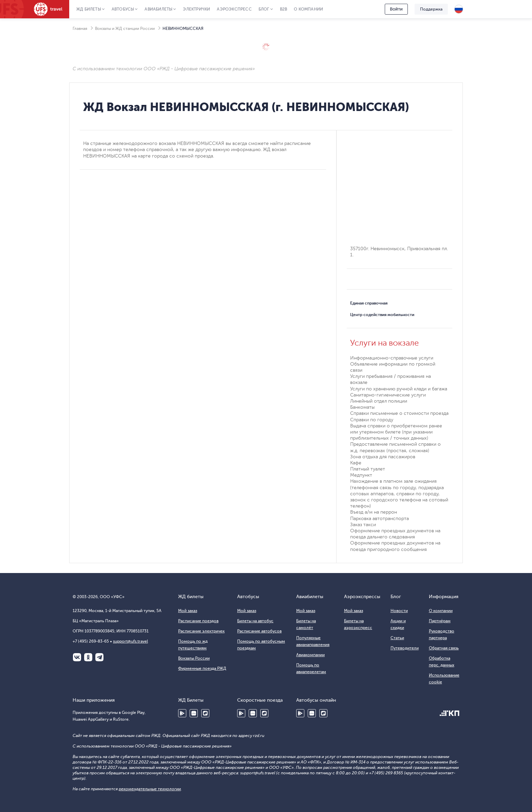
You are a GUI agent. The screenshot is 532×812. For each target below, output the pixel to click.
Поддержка (431, 9)
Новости (399, 611)
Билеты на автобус (255, 621)
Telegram (99, 657)
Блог (264, 9)
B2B (284, 9)
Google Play (182, 713)
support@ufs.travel (130, 641)
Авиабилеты (158, 9)
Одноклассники (88, 657)
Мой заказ (188, 611)
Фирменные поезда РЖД (202, 668)
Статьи (397, 638)
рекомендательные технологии (150, 789)
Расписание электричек (201, 631)
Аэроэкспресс (234, 9)
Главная (80, 29)
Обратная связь (444, 648)
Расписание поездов (198, 621)
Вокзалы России (194, 658)
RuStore (205, 713)
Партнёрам (440, 621)
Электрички (196, 9)
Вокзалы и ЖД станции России (125, 29)
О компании (308, 9)
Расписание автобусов (259, 631)
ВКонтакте (77, 657)
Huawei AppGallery (194, 713)
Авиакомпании (310, 655)
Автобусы (123, 9)
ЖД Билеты (89, 9)
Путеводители (405, 648)
